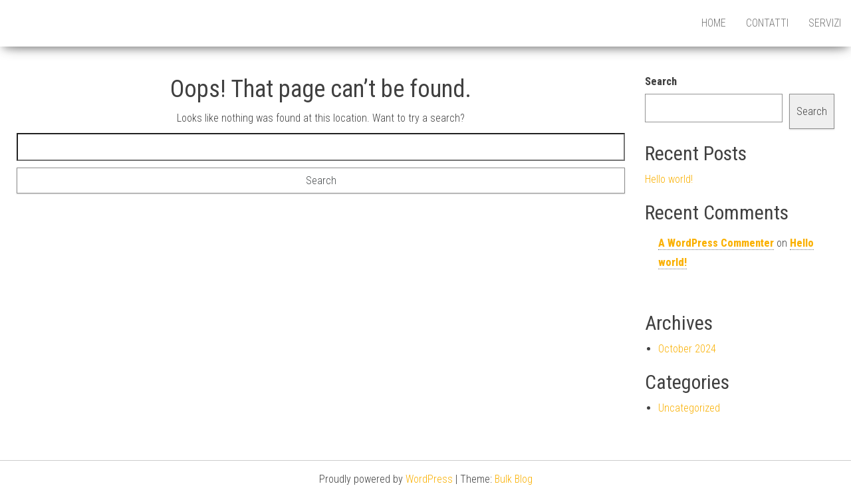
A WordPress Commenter (716, 243)
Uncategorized (689, 408)
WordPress (429, 479)
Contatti (767, 23)
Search (661, 81)
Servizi (825, 23)
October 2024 (687, 349)
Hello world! (669, 179)
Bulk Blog (514, 479)
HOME (714, 23)
